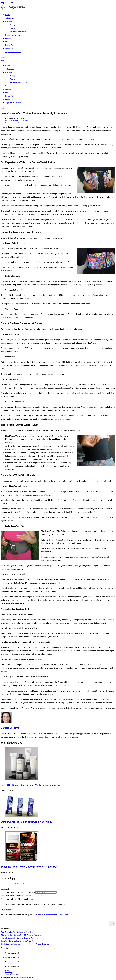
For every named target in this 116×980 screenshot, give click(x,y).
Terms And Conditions (12, 976)
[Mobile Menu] (5, 60)
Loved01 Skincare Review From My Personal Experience (31, 785)
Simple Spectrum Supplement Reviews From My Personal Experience (26, 945)
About (7, 972)
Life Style (9, 72)
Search (3, 921)
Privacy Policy (10, 96)
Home (7, 66)
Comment (5, 890)
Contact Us (9, 99)
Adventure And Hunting (18, 82)
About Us (9, 89)
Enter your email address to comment (16, 897)
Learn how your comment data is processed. (51, 916)
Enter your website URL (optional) (15, 900)
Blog (7, 92)
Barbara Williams (20, 118)
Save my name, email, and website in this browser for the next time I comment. (36, 906)
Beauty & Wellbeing (23, 120)
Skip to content (7, 2)
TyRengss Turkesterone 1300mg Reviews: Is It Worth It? (31, 867)
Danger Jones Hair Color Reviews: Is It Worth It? (27, 822)
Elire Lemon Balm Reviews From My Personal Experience (21, 936)
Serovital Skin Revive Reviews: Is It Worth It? (17, 942)
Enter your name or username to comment (18, 894)
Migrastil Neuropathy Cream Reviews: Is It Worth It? (20, 939)
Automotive (10, 69)
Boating (12, 76)
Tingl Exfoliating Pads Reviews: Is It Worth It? (17, 933)
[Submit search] (22, 109)
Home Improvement (12, 86)
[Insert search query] (11, 57)
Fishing (12, 79)
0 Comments (22, 123)
